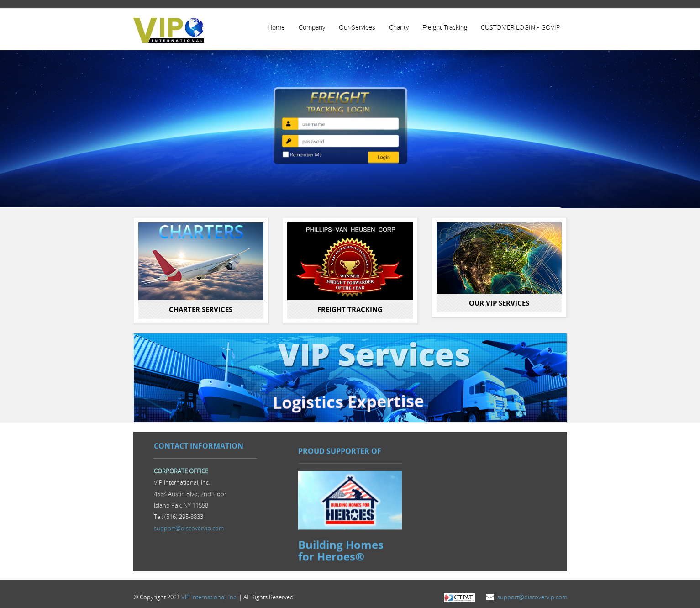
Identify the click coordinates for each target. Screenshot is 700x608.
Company (310, 27)
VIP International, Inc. (209, 593)
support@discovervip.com (189, 528)
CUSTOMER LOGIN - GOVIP (520, 27)
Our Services (355, 27)
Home (274, 27)
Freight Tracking (444, 27)
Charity (397, 27)
